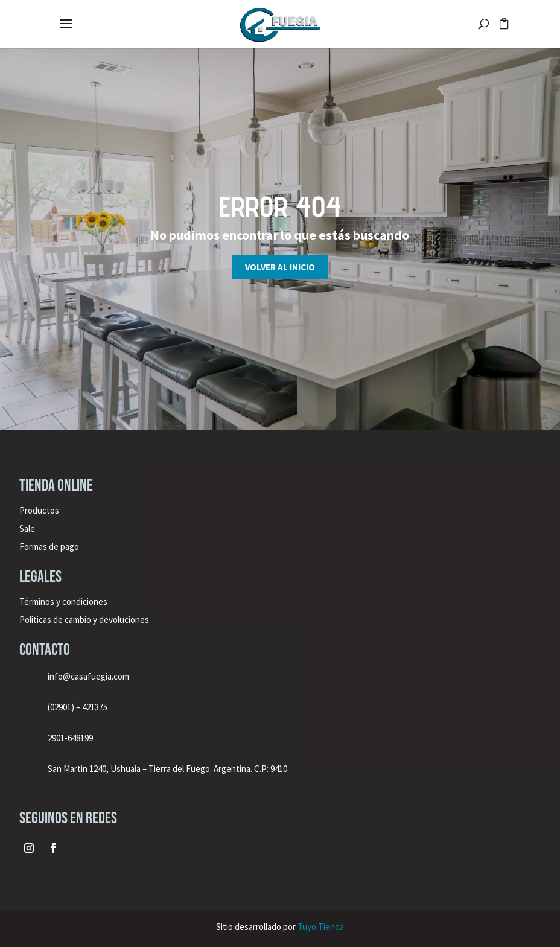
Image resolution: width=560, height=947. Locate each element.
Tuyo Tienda (321, 927)
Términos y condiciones (64, 601)
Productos (39, 510)
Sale (27, 528)
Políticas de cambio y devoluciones (84, 620)
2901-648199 (70, 738)
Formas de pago (49, 547)
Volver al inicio (280, 267)
